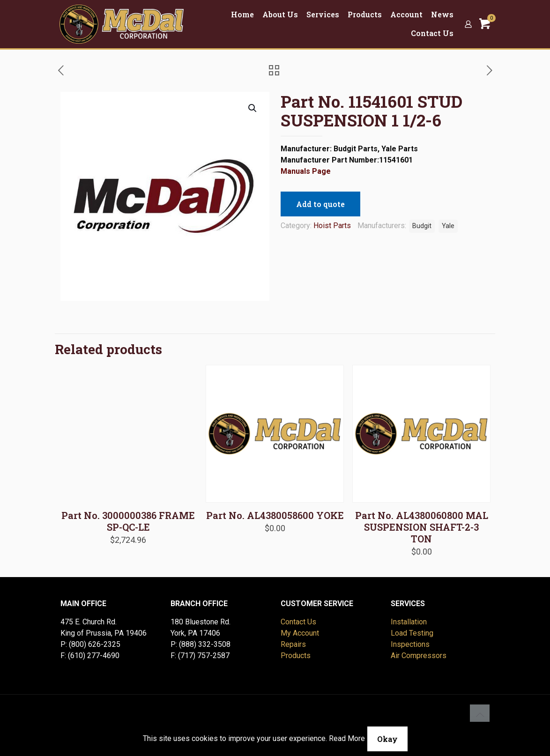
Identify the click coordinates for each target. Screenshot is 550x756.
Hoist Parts (332, 226)
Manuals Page (306, 171)
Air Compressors (419, 656)
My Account (300, 633)
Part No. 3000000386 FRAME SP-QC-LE (128, 521)
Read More (347, 738)
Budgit (422, 226)
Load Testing (412, 633)
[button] (253, 108)
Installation (409, 622)
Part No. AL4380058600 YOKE (275, 515)
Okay (387, 739)
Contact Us (298, 622)
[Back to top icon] (480, 714)
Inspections (410, 644)
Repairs (293, 644)
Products (296, 656)
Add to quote (320, 204)
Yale (448, 226)
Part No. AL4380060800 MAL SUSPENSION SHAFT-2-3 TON (422, 527)
